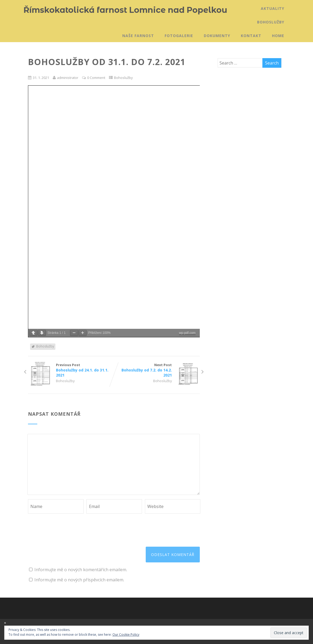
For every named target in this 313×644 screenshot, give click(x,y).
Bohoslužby (271, 22)
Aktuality (273, 8)
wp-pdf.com (187, 333)
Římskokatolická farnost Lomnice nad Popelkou (125, 10)
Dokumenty (217, 36)
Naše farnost (138, 36)
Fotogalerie (179, 36)
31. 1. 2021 (41, 78)
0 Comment (96, 78)
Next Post (157, 370)
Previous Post (71, 370)
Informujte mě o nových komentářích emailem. (81, 570)
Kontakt (251, 36)
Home (278, 36)
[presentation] (68, 527)
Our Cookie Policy (126, 635)
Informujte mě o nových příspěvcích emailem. (79, 580)
